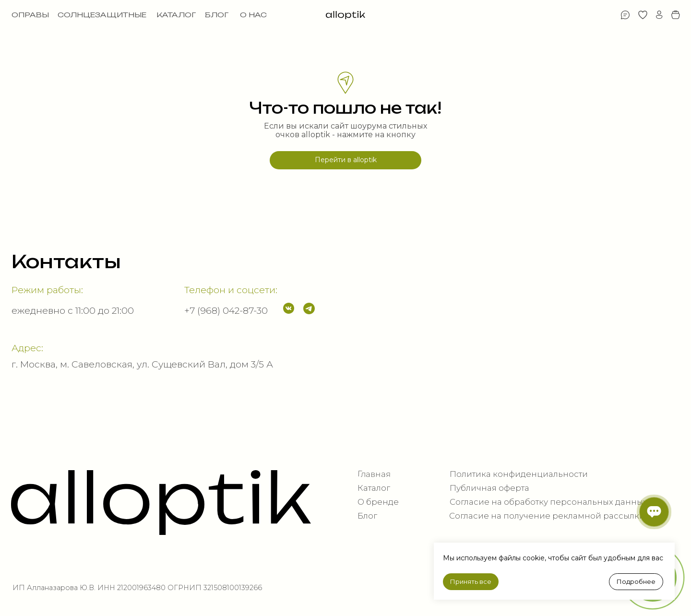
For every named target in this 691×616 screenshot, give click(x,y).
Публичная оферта (489, 488)
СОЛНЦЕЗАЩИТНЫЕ (102, 15)
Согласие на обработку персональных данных (548, 502)
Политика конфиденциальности (519, 474)
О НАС (253, 15)
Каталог (374, 488)
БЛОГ (217, 15)
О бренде (378, 502)
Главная (374, 474)
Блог (367, 516)
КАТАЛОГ (176, 15)
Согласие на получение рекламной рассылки (547, 516)
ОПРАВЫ (30, 15)
